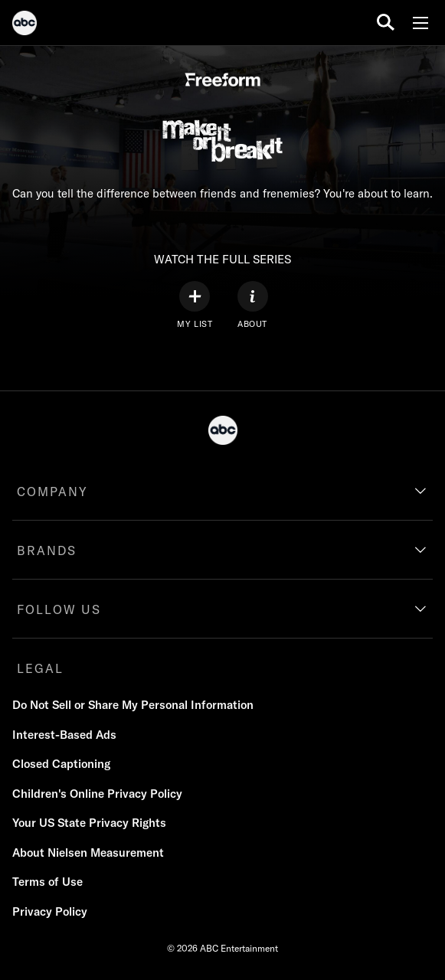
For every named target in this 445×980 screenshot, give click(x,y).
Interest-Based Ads (64, 735)
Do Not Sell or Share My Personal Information (133, 705)
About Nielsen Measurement (88, 853)
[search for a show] (386, 23)
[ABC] (25, 25)
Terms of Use (47, 882)
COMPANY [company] (52, 492)
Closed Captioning (61, 764)
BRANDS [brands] (47, 550)
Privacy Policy (50, 911)
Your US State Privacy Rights (89, 823)
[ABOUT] (253, 305)
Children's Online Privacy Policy (97, 794)
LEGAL (40, 668)
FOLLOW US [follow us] (59, 609)
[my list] (195, 305)
